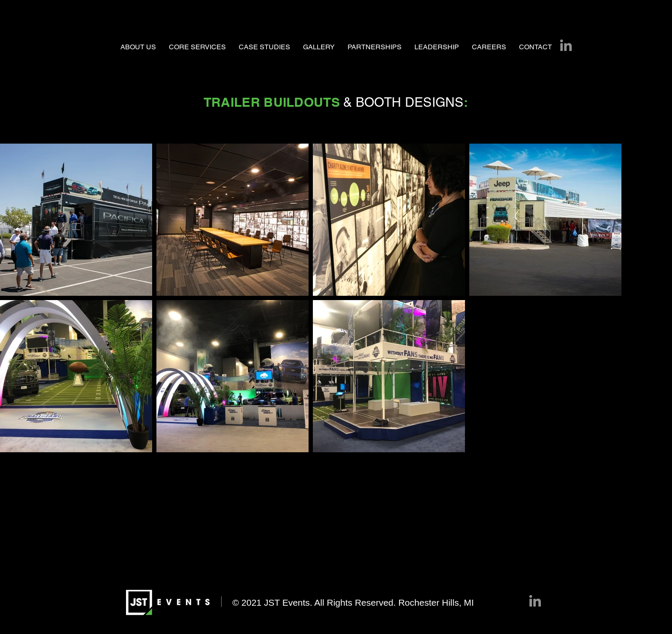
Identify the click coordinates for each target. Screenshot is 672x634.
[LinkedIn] (566, 45)
